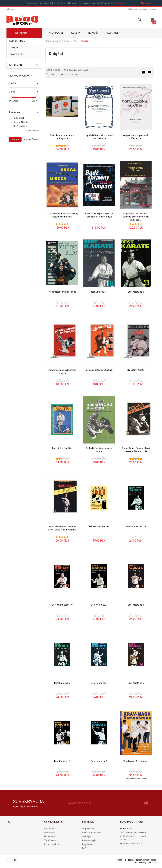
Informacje (56, 33)
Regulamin (87, 844)
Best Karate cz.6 (99, 683)
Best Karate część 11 (136, 527)
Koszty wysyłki (89, 840)
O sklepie (87, 836)
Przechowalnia (51, 844)
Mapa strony (88, 829)
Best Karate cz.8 (136, 605)
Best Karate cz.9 (99, 605)
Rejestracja (50, 833)
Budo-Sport (18, 118)
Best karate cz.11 (99, 292)
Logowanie (50, 829)
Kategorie (18, 33)
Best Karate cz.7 (62, 683)
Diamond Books (21, 122)
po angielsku (17, 54)
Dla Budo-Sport (20, 126)
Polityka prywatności (92, 833)
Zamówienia (50, 840)
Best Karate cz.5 (136, 683)
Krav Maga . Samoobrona (136, 761)
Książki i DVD (17, 41)
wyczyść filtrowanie (32, 130)
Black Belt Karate (136, 370)
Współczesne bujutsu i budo (62, 292)
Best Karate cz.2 (99, 761)
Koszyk (76, 33)
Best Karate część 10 (62, 605)
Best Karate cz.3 (62, 761)
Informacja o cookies (126, 860)
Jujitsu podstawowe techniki (99, 370)
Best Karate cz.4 (136, 292)
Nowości (94, 33)
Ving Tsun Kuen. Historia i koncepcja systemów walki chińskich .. (136, 217)
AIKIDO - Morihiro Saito (99, 527)
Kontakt (113, 33)
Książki (14, 47)
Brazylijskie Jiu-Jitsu (62, 448)
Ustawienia (50, 836)
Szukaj (15, 139)
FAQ (84, 848)
